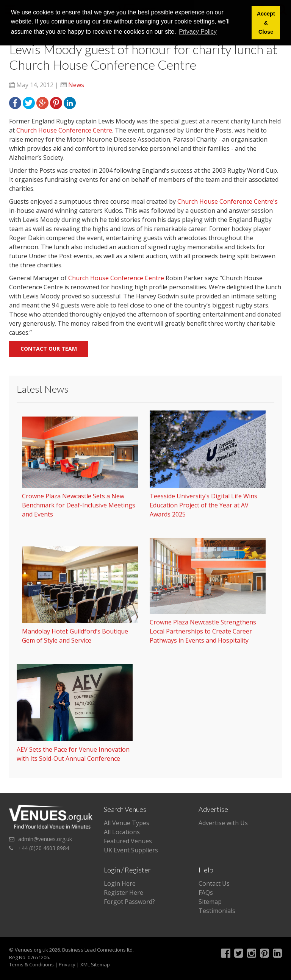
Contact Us (214, 883)
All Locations (122, 832)
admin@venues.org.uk (45, 839)
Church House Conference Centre (64, 130)
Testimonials (217, 911)
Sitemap (210, 902)
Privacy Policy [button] (198, 32)
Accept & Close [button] (266, 23)
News (76, 85)
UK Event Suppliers (131, 850)
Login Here (120, 883)
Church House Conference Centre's (228, 201)
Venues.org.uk (31, 950)
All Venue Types (127, 823)
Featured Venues (128, 841)
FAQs (206, 893)
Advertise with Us (223, 823)
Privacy (67, 964)
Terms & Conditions (31, 964)
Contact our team (49, 349)
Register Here (124, 893)
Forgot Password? (129, 902)
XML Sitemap (95, 964)
